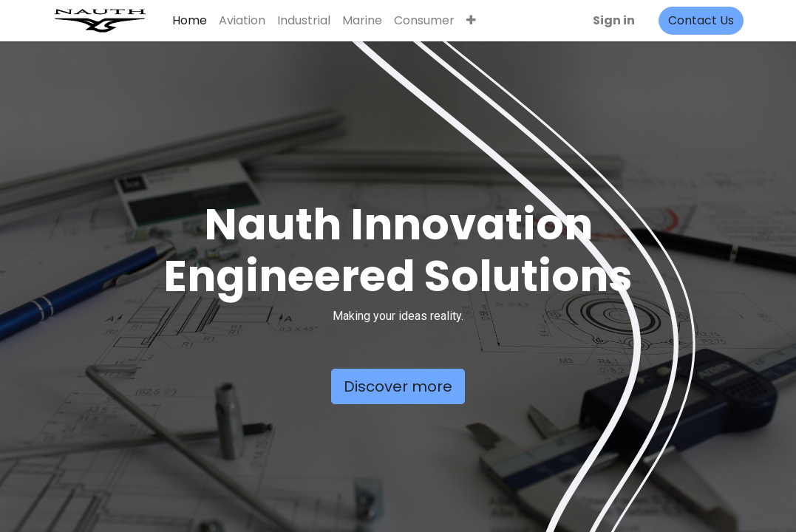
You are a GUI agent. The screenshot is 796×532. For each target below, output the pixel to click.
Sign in (612, 20)
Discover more (398, 386)
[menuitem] (191, 21)
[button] (473, 21)
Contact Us (700, 20)
